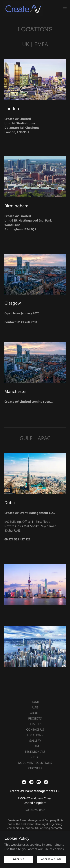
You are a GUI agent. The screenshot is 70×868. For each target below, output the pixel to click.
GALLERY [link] (35, 741)
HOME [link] (35, 702)
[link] (23, 9)
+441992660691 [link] (35, 810)
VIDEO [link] (35, 757)
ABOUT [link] (35, 713)
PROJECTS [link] (35, 718)
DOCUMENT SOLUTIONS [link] (35, 763)
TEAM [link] (35, 746)
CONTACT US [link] (35, 729)
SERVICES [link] (35, 724)
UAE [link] (35, 707)
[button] (65, 9)
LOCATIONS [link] (35, 735)
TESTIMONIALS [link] (35, 752)
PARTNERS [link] (35, 768)
